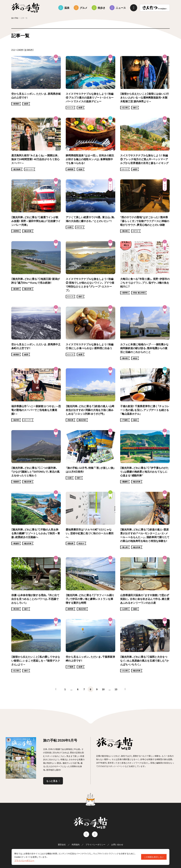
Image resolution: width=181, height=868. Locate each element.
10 (103, 689)
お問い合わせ (117, 844)
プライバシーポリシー (95, 844)
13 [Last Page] (116, 689)
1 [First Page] (65, 689)
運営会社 (62, 844)
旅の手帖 (15, 18)
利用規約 (76, 844)
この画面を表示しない (154, 857)
